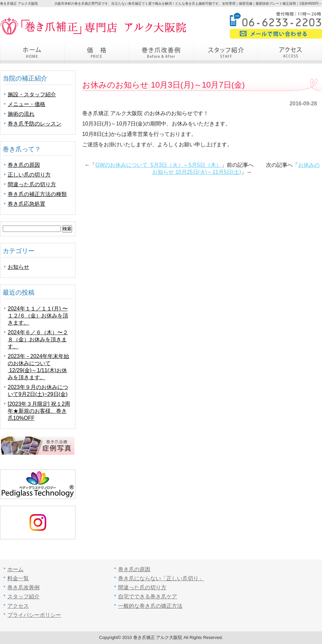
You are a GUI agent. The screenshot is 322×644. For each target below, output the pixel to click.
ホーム (32, 54)
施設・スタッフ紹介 (32, 94)
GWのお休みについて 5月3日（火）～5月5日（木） (158, 165)
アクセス (290, 54)
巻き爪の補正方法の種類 (37, 194)
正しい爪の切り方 (29, 175)
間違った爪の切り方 (32, 184)
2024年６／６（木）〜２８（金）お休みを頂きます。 (38, 339)
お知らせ (18, 267)
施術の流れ (21, 114)
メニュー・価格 (26, 104)
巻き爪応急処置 (26, 204)
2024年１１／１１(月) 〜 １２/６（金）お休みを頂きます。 (38, 316)
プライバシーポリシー (34, 615)
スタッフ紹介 (225, 54)
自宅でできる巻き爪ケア (148, 597)
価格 (97, 54)
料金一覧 (18, 578)
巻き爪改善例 (161, 54)
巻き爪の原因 (24, 165)
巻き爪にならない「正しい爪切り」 (161, 578)
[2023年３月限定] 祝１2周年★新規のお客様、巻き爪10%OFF (39, 411)
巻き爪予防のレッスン (35, 124)
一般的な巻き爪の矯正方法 (150, 606)
